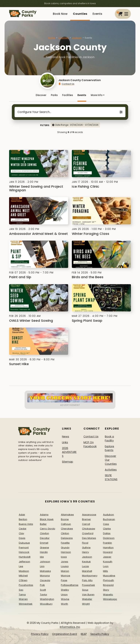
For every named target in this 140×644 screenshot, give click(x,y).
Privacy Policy (40, 634)
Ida (42, 557)
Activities (111, 470)
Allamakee (67, 515)
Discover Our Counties (111, 460)
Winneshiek (26, 604)
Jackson (77, 38)
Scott (43, 590)
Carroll (86, 524)
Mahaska (45, 571)
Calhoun (66, 524)
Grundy (65, 548)
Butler (43, 524)
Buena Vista (26, 524)
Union (64, 595)
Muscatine (109, 576)
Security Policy (100, 634)
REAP (84, 634)
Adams (44, 515)
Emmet (44, 543)
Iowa (64, 557)
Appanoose (89, 515)
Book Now (60, 14)
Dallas (107, 533)
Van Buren (88, 595)
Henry (85, 552)
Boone (65, 519)
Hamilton (108, 548)
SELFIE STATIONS (111, 477)
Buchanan (109, 519)
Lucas (85, 566)
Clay (21, 533)
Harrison (66, 552)
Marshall (87, 571)
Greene (44, 548)
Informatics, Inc (70, 627)
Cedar (23, 529)
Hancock (24, 552)
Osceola (45, 580)
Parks (54, 95)
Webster (87, 599)
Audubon (108, 515)
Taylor (44, 595)
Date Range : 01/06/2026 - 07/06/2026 (77, 125)
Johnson (45, 562)
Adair (22, 515)
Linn (42, 566)
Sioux (85, 590)
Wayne (65, 599)
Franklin (107, 543)
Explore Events (109, 448)
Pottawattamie (70, 585)
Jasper (107, 557)
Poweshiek (89, 585)
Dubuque (24, 543)
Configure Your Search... (70, 112)
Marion (65, 571)
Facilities (68, 95)
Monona (45, 576)
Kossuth (108, 562)
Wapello (108, 595)
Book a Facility (109, 439)
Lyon (106, 566)
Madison (24, 571)
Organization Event (65, 634)
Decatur (45, 538)
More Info (98, 95)
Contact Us (66, 84)
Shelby (65, 590)
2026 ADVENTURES (69, 452)
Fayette (65, 543)
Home (52, 38)
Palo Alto (87, 580)
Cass (106, 524)
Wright (86, 604)
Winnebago (110, 599)
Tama (22, 595)
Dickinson (109, 538)
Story (106, 590)
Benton (23, 519)
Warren (23, 599)
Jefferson (24, 562)
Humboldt (25, 557)
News (66, 436)
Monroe (66, 576)
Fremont (24, 548)
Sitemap (68, 462)
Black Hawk (47, 519)
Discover (41, 95)
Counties (80, 14)
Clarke (107, 529)
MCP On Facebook (90, 444)
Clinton (65, 533)
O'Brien (23, 580)
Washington (47, 599)
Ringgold (108, 585)
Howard (108, 552)
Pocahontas (26, 585)
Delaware (67, 538)
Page (64, 580)
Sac (21, 590)
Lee (21, 566)
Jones (65, 562)
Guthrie (86, 548)
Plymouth (108, 580)
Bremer (86, 519)
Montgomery (90, 576)
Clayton (44, 533)
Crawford (88, 533)
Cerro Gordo (48, 529)
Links (65, 442)
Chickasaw (89, 529)
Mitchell (23, 576)
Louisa (65, 566)
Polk (42, 585)
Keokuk (86, 562)
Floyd (85, 543)
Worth (64, 604)
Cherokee (67, 529)
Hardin (44, 552)
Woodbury (46, 604)
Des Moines (89, 538)
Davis (22, 538)
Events (97, 14)
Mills (105, 571)
